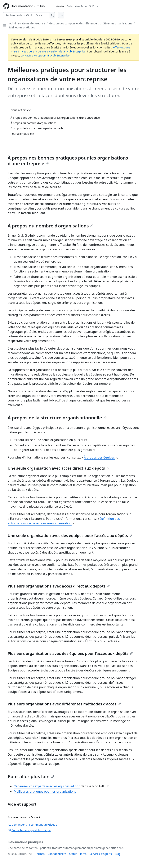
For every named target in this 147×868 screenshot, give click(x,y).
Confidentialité (57, 854)
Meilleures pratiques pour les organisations (45, 791)
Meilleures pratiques (22, 27)
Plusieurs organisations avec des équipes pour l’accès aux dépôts (70, 653)
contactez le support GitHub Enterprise (45, 55)
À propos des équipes (99, 457)
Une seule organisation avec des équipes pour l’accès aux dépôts (70, 536)
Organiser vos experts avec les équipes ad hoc (47, 786)
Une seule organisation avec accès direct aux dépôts (59, 468)
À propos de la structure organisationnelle (57, 418)
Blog (118, 854)
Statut (73, 854)
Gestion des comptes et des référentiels (74, 23)
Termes (40, 854)
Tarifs (83, 854)
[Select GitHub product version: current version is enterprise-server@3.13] (77, 6)
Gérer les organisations (117, 23)
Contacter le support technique (29, 830)
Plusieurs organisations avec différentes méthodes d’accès (64, 704)
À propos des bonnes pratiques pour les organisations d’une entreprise (68, 161)
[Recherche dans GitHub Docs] (26, 15)
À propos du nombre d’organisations (51, 226)
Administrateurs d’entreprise (27, 23)
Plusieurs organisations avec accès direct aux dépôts (59, 586)
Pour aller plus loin (31, 776)
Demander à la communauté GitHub (32, 825)
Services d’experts (101, 854)
